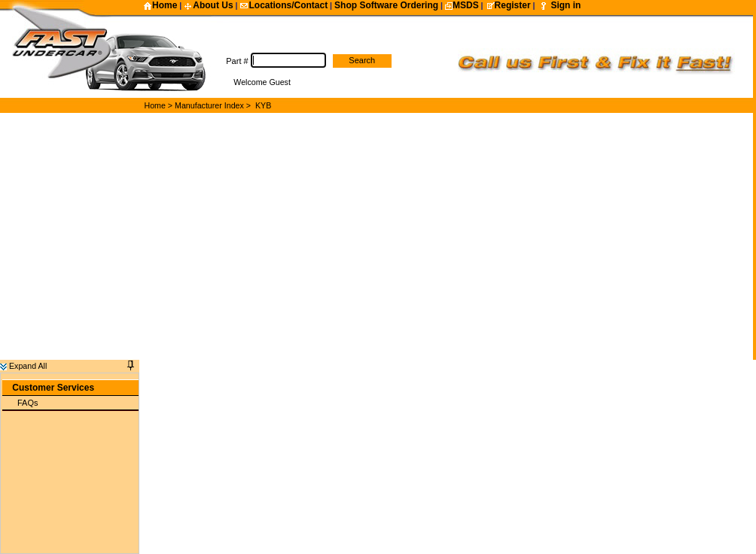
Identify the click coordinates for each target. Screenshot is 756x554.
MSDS (462, 5)
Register (508, 5)
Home (160, 5)
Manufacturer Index (209, 105)
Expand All (23, 366)
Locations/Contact (283, 5)
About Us (208, 5)
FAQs (28, 403)
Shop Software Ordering (386, 5)
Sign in (565, 5)
